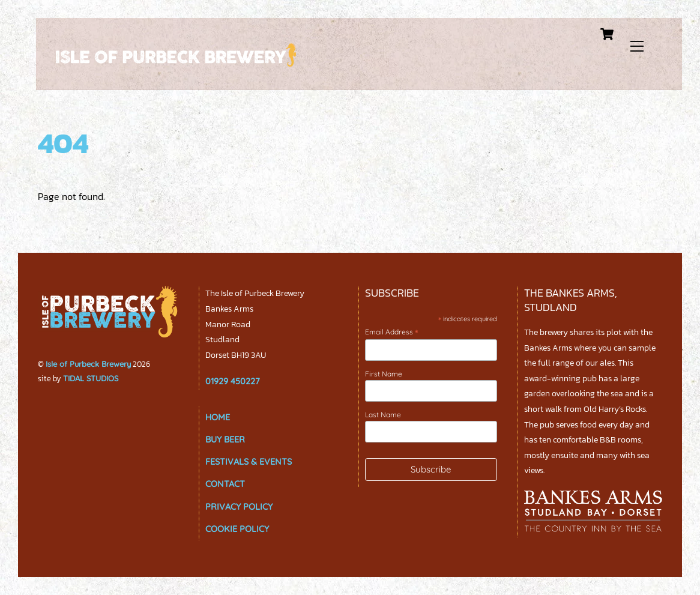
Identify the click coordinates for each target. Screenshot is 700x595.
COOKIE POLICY (237, 529)
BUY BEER (225, 439)
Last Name (383, 415)
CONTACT (225, 484)
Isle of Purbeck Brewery (88, 364)
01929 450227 (233, 381)
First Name (384, 374)
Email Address (392, 332)
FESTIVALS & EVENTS (249, 462)
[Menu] (640, 43)
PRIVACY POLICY (239, 507)
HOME (218, 417)
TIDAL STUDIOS (91, 378)
